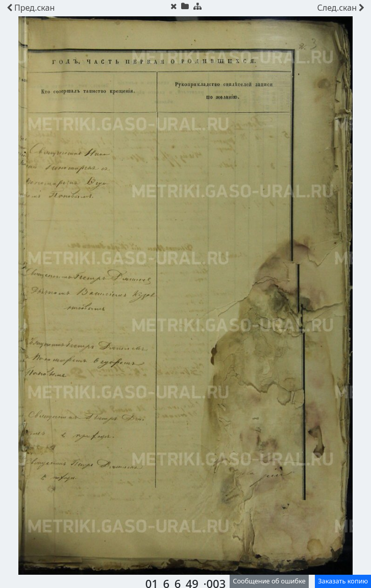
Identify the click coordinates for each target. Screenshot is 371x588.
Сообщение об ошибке (269, 581)
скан (31, 8)
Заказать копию (343, 581)
